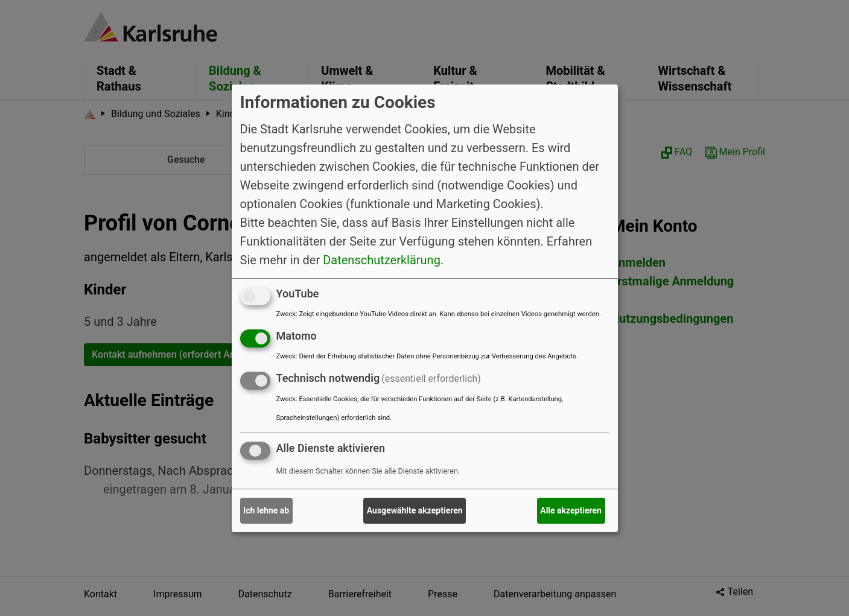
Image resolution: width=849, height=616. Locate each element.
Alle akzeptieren (571, 510)
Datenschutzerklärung (382, 260)
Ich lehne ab (266, 510)
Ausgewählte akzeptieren (415, 510)
